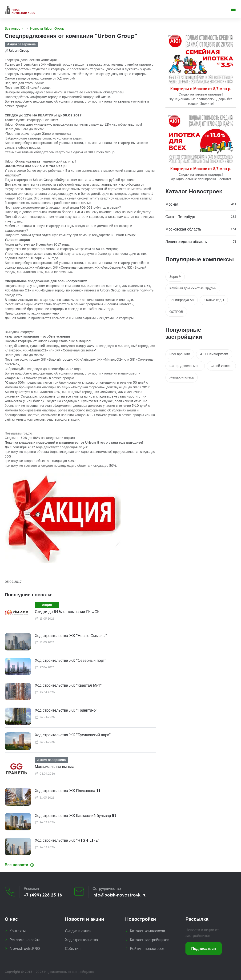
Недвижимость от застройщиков (69, 972)
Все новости (14, 28)
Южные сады (214, 300)
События (73, 948)
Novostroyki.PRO (25, 948)
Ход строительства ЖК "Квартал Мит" (68, 685)
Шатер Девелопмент (185, 366)
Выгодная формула (20, 332)
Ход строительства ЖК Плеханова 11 (68, 791)
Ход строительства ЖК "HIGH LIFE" (67, 840)
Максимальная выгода (55, 767)
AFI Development (214, 354)
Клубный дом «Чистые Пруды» (193, 288)
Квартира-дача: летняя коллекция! (31, 60)
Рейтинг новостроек (147, 948)
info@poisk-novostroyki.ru (119, 895)
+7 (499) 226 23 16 (43, 895)
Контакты (18, 931)
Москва (172, 204)
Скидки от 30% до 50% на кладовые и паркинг (40, 438)
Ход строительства (81, 940)
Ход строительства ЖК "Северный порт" (71, 660)
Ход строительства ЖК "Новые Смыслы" (71, 636)
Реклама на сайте (25, 940)
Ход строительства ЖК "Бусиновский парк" (73, 735)
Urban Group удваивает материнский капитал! (40, 161)
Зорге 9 (175, 277)
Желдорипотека (182, 377)
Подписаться (204, 948)
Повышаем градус (19, 433)
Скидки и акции (78, 931)
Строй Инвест (221, 366)
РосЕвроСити (180, 354)
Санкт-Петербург (180, 217)
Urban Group (19, 51)
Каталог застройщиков (150, 940)
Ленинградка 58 (182, 300)
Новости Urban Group (47, 28)
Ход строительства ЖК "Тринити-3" (66, 710)
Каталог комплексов (147, 931)
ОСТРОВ (176, 312)
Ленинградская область (186, 242)
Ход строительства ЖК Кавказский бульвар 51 (76, 816)
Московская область (183, 229)
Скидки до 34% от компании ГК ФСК (67, 612)
